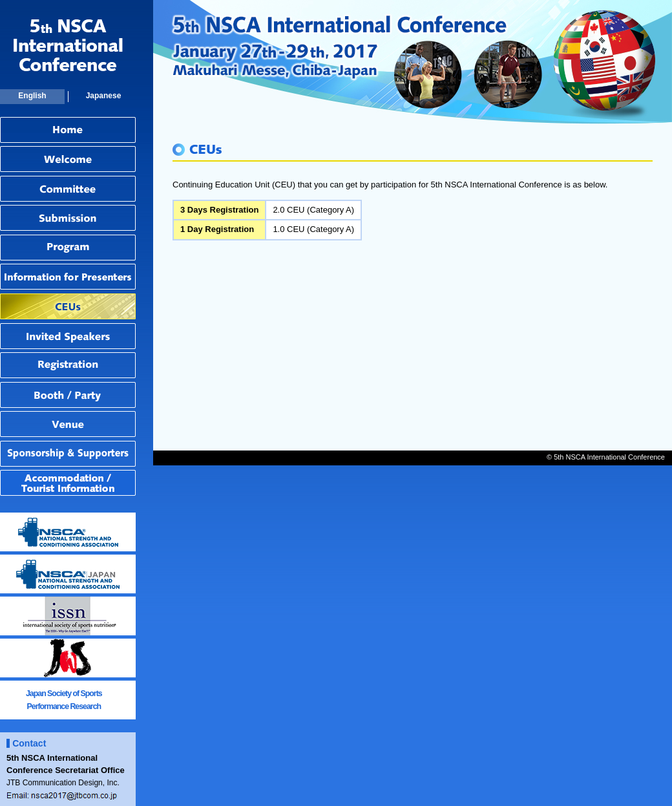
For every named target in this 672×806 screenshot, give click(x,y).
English (32, 96)
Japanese (104, 96)
